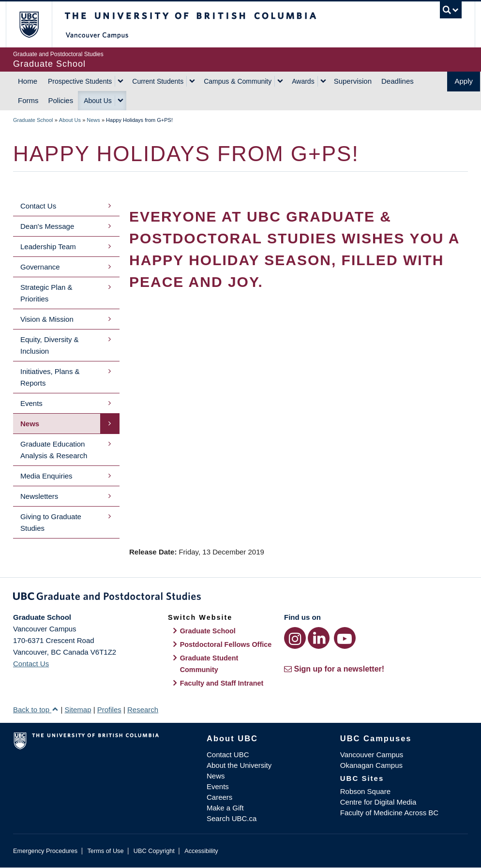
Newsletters (39, 496)
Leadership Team (48, 247)
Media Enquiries (46, 476)
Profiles (109, 710)
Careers (219, 797)
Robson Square (365, 791)
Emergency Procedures (45, 851)
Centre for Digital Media (378, 802)
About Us (98, 101)
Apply (464, 81)
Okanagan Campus (371, 765)
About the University (239, 765)
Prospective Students (80, 81)
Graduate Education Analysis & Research (54, 450)
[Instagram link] (295, 638)
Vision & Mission (47, 319)
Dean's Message (47, 226)
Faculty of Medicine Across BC (389, 813)
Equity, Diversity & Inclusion (50, 345)
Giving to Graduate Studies (51, 522)
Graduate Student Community (209, 664)
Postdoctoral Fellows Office (226, 644)
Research (143, 710)
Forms (28, 100)
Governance (40, 267)
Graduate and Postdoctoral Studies (240, 598)
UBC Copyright (154, 851)
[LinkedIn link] (319, 638)
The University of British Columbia (36, 24)
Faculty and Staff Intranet (222, 683)
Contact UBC (228, 755)
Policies (61, 100)
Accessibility (201, 851)
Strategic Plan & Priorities (46, 293)
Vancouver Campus (372, 755)
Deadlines (398, 81)
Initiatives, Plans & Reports (50, 377)
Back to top (36, 710)
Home (28, 81)
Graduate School (33, 120)
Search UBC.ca (232, 818)
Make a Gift (225, 808)
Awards (303, 81)
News (93, 120)
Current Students (158, 81)
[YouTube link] (345, 638)
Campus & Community (238, 81)
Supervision (353, 81)
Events (31, 403)
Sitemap (78, 710)
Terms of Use (105, 851)
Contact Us (38, 206)
